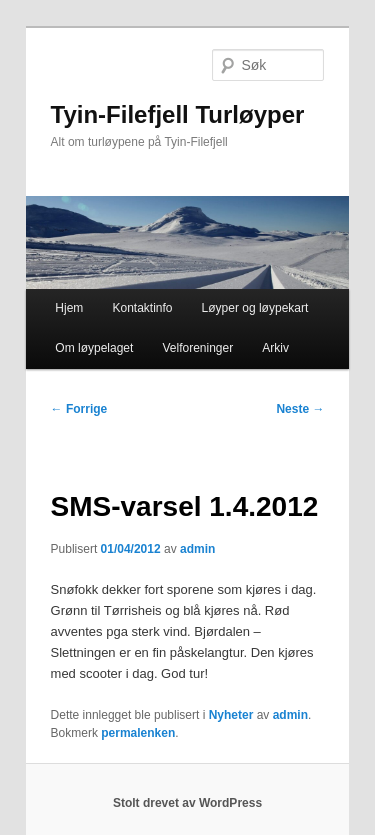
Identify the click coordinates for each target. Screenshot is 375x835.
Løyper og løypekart (255, 308)
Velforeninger (197, 348)
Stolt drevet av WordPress (187, 803)
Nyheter (231, 715)
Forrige (79, 409)
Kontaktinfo (142, 308)
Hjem (69, 308)
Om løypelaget (94, 348)
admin (197, 549)
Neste (300, 409)
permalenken (138, 733)
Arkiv (275, 348)
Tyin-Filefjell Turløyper (178, 114)
